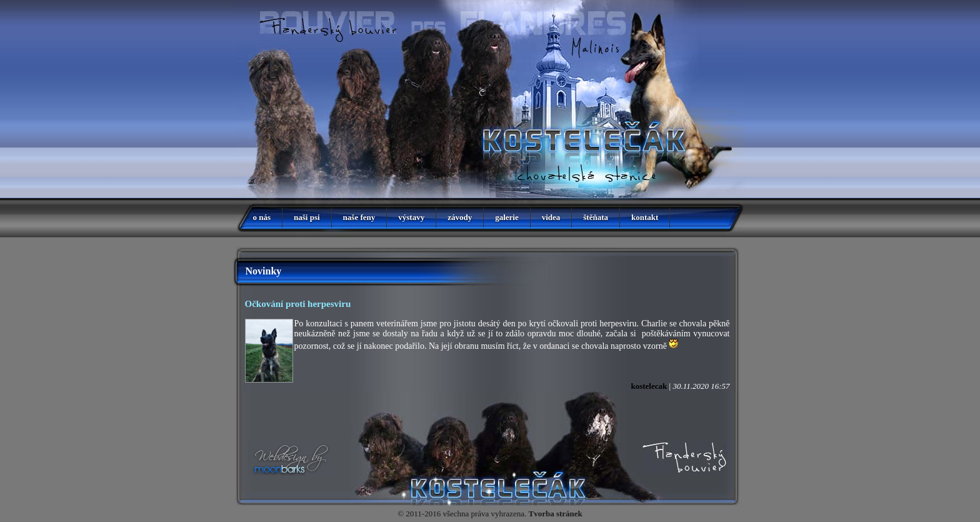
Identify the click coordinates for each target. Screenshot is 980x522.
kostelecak (649, 386)
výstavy (411, 217)
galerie (507, 217)
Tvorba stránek (556, 514)
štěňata (596, 217)
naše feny (359, 217)
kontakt (645, 217)
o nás (262, 217)
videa (551, 217)
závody (460, 217)
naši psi (307, 217)
